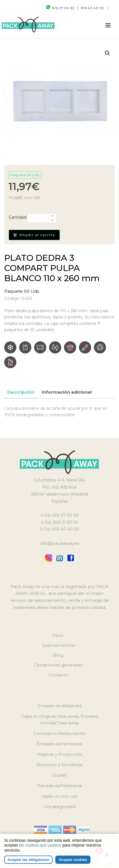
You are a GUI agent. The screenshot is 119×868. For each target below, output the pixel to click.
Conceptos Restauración (60, 733)
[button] (107, 53)
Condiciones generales (58, 665)
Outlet (60, 775)
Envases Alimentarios (60, 744)
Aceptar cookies (73, 860)
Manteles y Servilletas (60, 765)
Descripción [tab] (21, 392)
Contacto (58, 675)
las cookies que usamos (40, 845)
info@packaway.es (60, 543)
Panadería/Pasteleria (60, 786)
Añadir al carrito (34, 235)
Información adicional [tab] (67, 392)
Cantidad (17, 217)
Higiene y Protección (60, 754)
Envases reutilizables (60, 706)
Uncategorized (60, 807)
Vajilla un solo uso (60, 796)
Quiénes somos (58, 645)
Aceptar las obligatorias (28, 860)
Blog (58, 655)
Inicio (58, 635)
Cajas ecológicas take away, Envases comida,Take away (60, 720)
